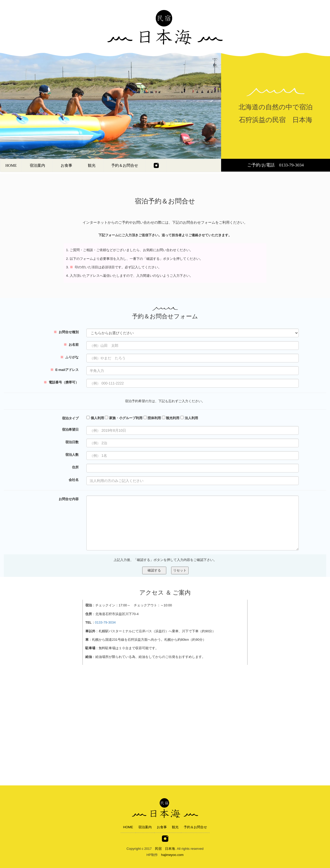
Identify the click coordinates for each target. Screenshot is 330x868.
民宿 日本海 (165, 849)
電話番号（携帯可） (61, 382)
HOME (11, 165)
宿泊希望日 (70, 429)
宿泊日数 (72, 442)
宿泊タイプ (70, 418)
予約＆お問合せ (125, 165)
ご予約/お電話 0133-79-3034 (275, 165)
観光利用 (171, 418)
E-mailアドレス (64, 370)
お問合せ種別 (66, 332)
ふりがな (69, 357)
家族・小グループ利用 (124, 418)
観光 (92, 165)
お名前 (71, 344)
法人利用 (189, 418)
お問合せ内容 (69, 499)
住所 (75, 467)
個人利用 (95, 418)
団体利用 (152, 418)
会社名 (74, 480)
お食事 (66, 165)
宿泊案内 (37, 165)
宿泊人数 (72, 455)
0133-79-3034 (105, 622)
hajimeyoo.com (172, 855)
